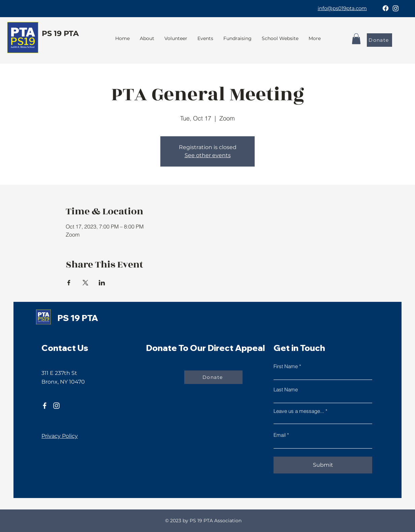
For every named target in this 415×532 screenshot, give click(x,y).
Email (280, 435)
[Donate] (379, 40)
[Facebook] (386, 8)
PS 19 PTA (60, 33)
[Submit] (323, 465)
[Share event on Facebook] (69, 283)
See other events (208, 155)
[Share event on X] (85, 283)
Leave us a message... (299, 411)
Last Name (286, 389)
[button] (237, 38)
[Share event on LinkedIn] (102, 283)
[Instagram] (396, 8)
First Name (286, 366)
